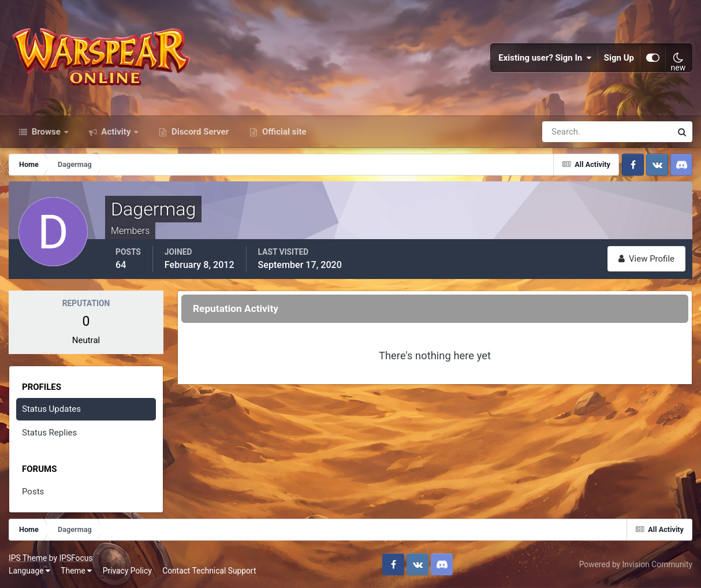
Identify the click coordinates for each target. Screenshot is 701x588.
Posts (33, 492)
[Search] (567, 132)
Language (29, 571)
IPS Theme (28, 558)
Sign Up (619, 58)
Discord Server (199, 132)
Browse (46, 132)
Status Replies (49, 433)
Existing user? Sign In (545, 58)
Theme (76, 571)
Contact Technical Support (209, 571)
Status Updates (51, 409)
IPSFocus (76, 558)
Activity (116, 132)
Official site (283, 132)
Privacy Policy (127, 571)
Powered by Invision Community (636, 564)
